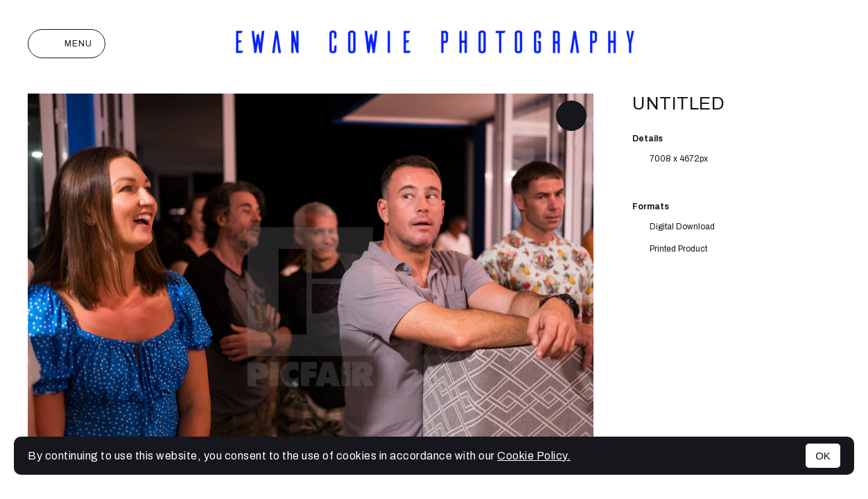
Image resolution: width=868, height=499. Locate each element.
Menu (67, 44)
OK (823, 456)
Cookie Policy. (534, 456)
